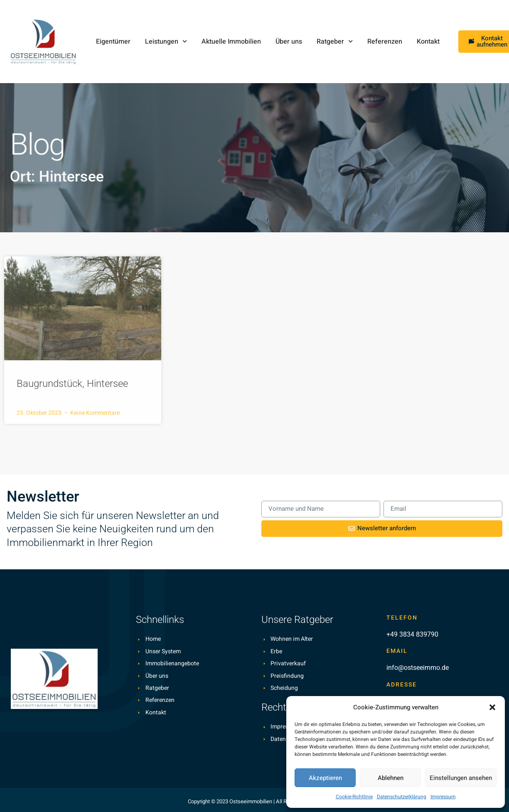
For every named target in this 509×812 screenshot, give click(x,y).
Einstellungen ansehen (461, 778)
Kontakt (428, 42)
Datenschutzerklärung (402, 797)
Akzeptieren (325, 778)
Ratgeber (335, 41)
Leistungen (166, 41)
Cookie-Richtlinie (354, 797)
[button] (492, 707)
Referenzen (385, 42)
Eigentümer (113, 42)
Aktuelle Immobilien (231, 42)
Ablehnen (391, 778)
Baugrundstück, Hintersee (72, 384)
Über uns (289, 42)
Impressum (443, 797)
